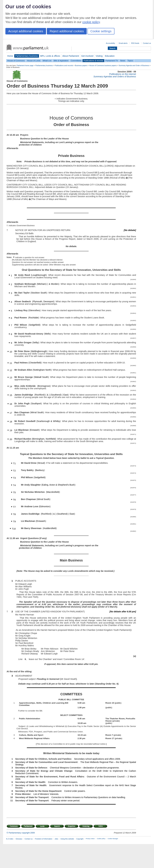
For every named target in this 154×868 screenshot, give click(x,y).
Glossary (19, 839)
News (123, 61)
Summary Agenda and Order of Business (134, 65)
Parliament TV (112, 61)
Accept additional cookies (26, 31)
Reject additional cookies (67, 31)
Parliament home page (25, 65)
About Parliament (71, 56)
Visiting (99, 56)
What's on (47, 61)
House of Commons (16, 61)
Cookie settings (101, 31)
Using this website (67, 839)
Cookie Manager (113, 839)
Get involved (87, 56)
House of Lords (34, 61)
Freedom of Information (44, 839)
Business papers (81, 65)
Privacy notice (90, 839)
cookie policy (91, 22)
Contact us (147, 43)
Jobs (56, 839)
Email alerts (123, 43)
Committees (76, 61)
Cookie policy (101, 839)
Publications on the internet (123, 74)
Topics (130, 61)
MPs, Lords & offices (50, 56)
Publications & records (93, 61)
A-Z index (10, 839)
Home (10, 56)
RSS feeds (135, 43)
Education (110, 56)
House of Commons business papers (103, 65)
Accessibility (110, 43)
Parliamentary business (27, 56)
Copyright (80, 839)
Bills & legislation (61, 61)
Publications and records (64, 65)
